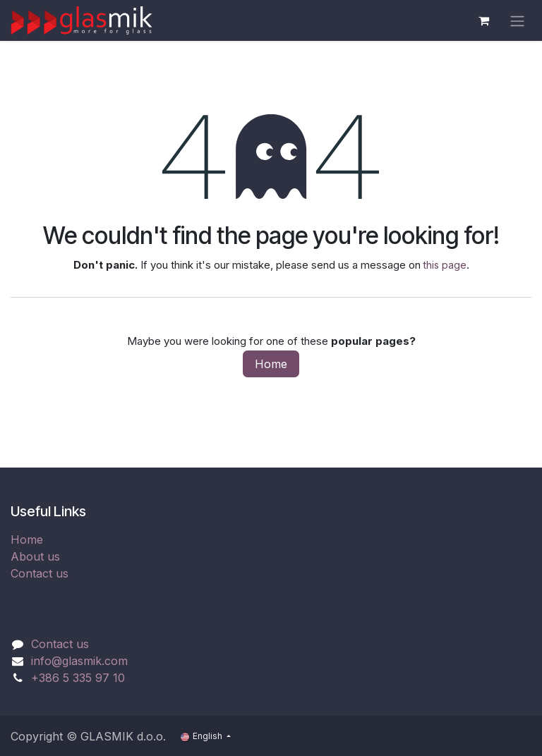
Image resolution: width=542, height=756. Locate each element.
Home (271, 364)
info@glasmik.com (79, 661)
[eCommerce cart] (483, 20)
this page (445, 265)
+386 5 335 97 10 (78, 678)
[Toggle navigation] (517, 20)
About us (35, 556)
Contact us (40, 573)
